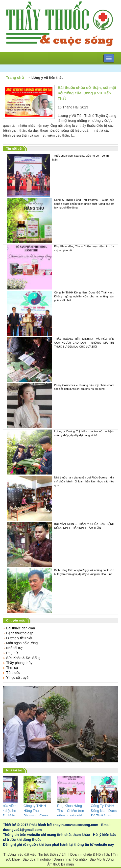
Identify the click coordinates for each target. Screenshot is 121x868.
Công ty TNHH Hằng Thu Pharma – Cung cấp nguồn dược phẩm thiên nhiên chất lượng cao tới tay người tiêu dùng (60, 221)
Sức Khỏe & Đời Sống (23, 658)
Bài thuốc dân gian (21, 628)
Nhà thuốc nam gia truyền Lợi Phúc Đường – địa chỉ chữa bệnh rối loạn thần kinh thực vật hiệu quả (60, 498)
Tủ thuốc (13, 673)
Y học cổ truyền (18, 678)
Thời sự (12, 668)
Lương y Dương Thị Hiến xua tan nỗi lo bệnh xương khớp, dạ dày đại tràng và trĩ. (60, 452)
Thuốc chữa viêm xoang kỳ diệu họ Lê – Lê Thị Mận (58, 175)
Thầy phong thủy (19, 663)
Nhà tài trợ (14, 648)
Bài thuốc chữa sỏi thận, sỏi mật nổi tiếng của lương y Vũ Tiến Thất (87, 93)
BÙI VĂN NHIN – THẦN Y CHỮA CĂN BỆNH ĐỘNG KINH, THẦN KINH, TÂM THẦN (60, 545)
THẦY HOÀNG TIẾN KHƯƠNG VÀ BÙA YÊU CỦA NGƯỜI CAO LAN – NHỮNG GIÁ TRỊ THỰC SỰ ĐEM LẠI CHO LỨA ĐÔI (60, 360)
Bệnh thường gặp (20, 633)
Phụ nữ (12, 653)
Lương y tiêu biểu (20, 638)
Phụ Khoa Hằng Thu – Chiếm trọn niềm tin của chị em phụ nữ (60, 267)
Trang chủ (15, 77)
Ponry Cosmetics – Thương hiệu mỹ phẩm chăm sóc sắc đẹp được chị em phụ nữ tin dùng (60, 406)
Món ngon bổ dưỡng (22, 643)
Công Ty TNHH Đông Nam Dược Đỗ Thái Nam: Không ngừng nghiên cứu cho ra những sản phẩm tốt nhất (60, 313)
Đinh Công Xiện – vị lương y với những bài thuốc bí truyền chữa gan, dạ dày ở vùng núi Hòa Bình (60, 591)
